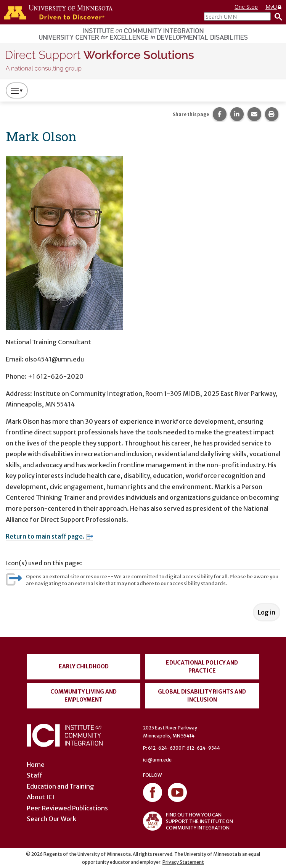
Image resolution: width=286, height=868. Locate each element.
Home (36, 765)
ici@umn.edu (157, 760)
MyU (274, 7)
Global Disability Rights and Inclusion (202, 696)
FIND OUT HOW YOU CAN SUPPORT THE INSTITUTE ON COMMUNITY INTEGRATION (188, 821)
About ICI (41, 797)
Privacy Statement (183, 862)
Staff (35, 775)
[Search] (276, 16)
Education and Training (60, 786)
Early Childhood (84, 666)
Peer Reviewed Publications (67, 808)
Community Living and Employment (84, 696)
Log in (267, 612)
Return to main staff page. (49, 536)
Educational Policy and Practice (202, 667)
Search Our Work (51, 819)
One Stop (246, 7)
